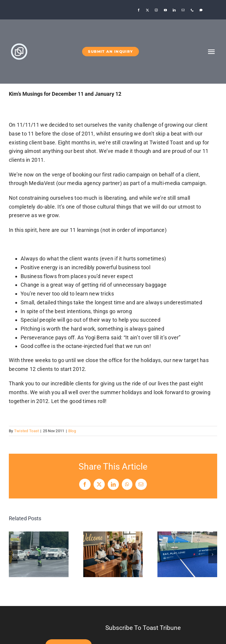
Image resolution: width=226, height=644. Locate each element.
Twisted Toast (27, 431)
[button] (13, 554)
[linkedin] (174, 10)
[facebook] (139, 10)
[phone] (192, 10)
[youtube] (165, 10)
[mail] (183, 10)
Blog (72, 431)
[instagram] (156, 10)
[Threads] (201, 10)
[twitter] (147, 10)
